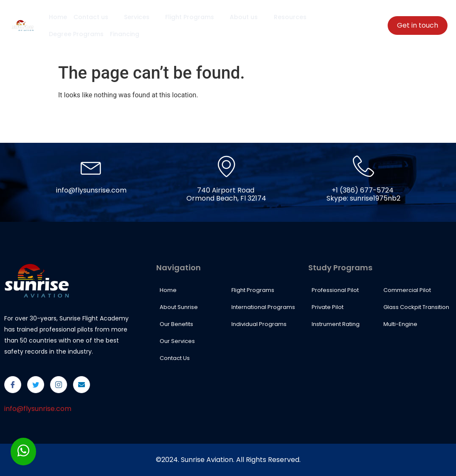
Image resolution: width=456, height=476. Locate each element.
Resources (292, 17)
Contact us (95, 17)
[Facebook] (13, 385)
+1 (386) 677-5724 (363, 190)
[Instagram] (59, 385)
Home (58, 17)
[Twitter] (36, 385)
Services (140, 17)
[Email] (82, 385)
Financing (124, 34)
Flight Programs (193, 17)
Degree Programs (76, 34)
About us (246, 17)
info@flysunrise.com (38, 409)
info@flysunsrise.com (91, 190)
